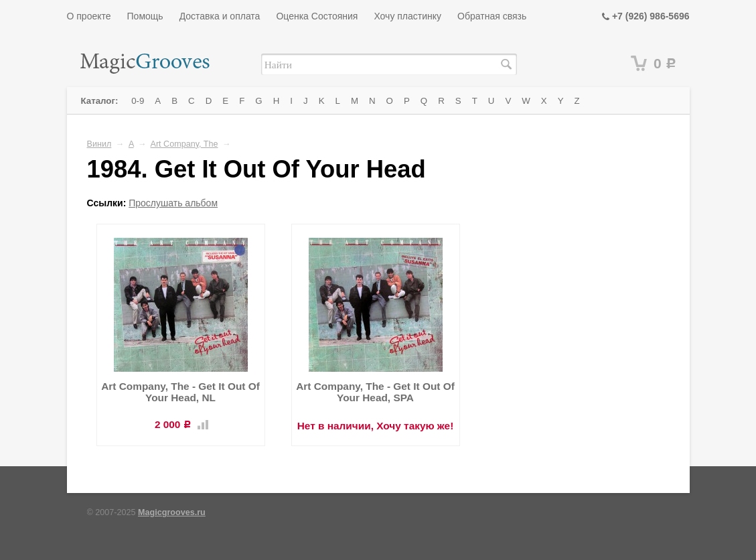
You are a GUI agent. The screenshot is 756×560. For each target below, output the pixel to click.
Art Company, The (184, 144)
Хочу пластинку (407, 16)
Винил (99, 144)
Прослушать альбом (173, 203)
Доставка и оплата (220, 16)
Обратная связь (492, 16)
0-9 (138, 101)
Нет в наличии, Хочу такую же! (376, 426)
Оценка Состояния (317, 16)
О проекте (89, 16)
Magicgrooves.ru (172, 512)
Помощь (145, 16)
